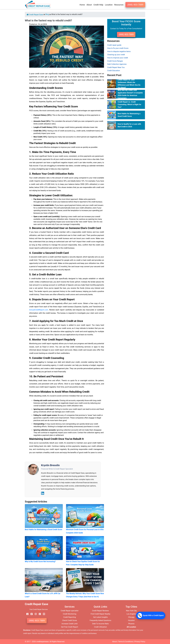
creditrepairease (42, 642)
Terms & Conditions (126, 642)
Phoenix (131, 624)
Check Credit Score (70, 620)
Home (82, 5)
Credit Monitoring (70, 614)
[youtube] (43, 614)
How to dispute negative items (119, 51)
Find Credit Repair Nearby (100, 614)
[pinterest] (39, 614)
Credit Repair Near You (116, 67)
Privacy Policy (140, 642)
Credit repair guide (114, 45)
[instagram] (35, 614)
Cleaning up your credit (116, 55)
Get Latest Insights (101, 617)
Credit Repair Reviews (100, 611)
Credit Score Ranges (115, 61)
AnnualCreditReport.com (39, 310)
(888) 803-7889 (135, 5)
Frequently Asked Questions (100, 620)
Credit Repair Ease (35, 15)
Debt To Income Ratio (100, 624)
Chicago (131, 617)
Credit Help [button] (98, 5)
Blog (47, 14)
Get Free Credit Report (70, 627)
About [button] (89, 5)
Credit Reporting (70, 617)
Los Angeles (131, 614)
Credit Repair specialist (70, 611)
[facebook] (27, 614)
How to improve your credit (118, 58)
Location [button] (109, 5)
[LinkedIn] (43, 493)
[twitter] (31, 614)
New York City (131, 611)
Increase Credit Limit (70, 624)
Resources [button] (119, 5)
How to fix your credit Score (118, 48)
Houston (131, 620)
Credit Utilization (100, 627)
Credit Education (114, 71)
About (115, 642)
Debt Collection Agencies (117, 64)
